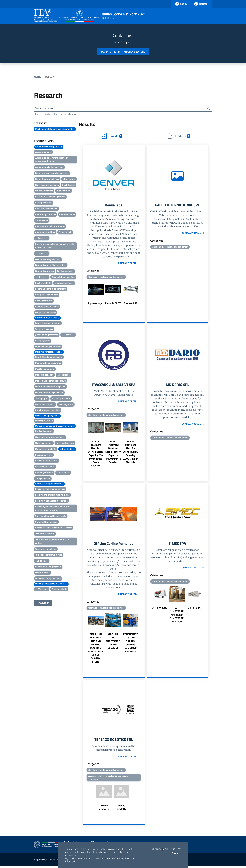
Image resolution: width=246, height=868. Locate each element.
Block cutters (69, 179)
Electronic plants (43, 283)
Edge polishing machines (63, 277)
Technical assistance (45, 534)
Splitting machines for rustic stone (51, 501)
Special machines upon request (50, 489)
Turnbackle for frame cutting (49, 555)
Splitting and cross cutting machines (52, 495)
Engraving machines (64, 283)
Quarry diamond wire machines (50, 437)
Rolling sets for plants (46, 449)
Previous (84, 295)
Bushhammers (64, 191)
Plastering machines (61, 399)
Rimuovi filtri (43, 603)
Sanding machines (44, 455)
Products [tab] (179, 136)
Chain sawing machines (46, 209)
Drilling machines (65, 271)
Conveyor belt (65, 233)
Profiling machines (44, 421)
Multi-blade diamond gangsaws (50, 387)
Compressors (42, 221)
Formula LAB (131, 304)
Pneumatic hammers (45, 405)
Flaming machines (44, 301)
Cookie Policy (172, 849)
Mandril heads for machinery (49, 357)
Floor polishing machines (47, 307)
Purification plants (44, 431)
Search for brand (45, 108)
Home (37, 77)
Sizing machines (43, 479)
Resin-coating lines (65, 443)
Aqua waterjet (96, 304)
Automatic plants (43, 152)
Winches (42, 589)
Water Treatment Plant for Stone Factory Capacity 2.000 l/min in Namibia (131, 453)
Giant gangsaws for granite (48, 323)
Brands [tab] (112, 136)
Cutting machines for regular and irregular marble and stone (55, 246)
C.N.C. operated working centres (50, 197)
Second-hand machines (46, 461)
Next (143, 295)
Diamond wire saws (45, 271)
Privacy (156, 849)
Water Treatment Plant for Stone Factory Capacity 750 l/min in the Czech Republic (96, 455)
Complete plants (67, 215)
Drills (42, 277)
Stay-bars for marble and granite (51, 516)
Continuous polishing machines (50, 227)
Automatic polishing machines (49, 167)
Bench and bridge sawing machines (52, 173)
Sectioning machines (45, 467)
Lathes (68, 335)
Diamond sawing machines (48, 260)
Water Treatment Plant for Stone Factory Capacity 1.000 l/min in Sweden (113, 453)
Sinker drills (63, 473)
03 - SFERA (194, 609)
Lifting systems (43, 341)
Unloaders (42, 561)
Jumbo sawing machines (47, 335)
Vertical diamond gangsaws (48, 567)
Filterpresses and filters (47, 295)
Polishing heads (66, 405)
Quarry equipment (44, 443)
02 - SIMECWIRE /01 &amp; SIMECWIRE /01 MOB (177, 616)
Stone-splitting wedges (46, 522)
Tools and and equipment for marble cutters (52, 542)
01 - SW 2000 (159, 609)
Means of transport (44, 375)
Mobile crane (63, 375)
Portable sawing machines (48, 411)
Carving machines (44, 203)
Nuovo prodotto (104, 809)
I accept (176, 853)
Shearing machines (44, 473)
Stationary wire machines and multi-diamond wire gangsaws (52, 509)
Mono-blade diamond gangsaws (51, 381)
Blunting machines (44, 191)
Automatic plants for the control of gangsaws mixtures (51, 160)
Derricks (42, 254)
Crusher (42, 238)
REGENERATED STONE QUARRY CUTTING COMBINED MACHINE (131, 644)
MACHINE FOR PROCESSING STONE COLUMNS (113, 643)
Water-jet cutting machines (48, 579)
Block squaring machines (47, 185)
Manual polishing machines (48, 363)
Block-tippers (69, 185)
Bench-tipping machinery (47, 179)
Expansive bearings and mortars (51, 289)
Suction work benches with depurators (53, 528)
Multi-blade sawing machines (49, 393)
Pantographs (42, 399)
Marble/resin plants (45, 369)
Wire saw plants (59, 589)
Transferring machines (46, 549)
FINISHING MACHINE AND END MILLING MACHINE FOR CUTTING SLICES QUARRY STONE (96, 649)
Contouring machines (45, 233)
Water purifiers (42, 573)
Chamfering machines (46, 215)
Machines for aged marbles (48, 347)
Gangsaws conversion (46, 313)
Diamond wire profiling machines (51, 265)
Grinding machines (44, 329)
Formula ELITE (113, 304)
